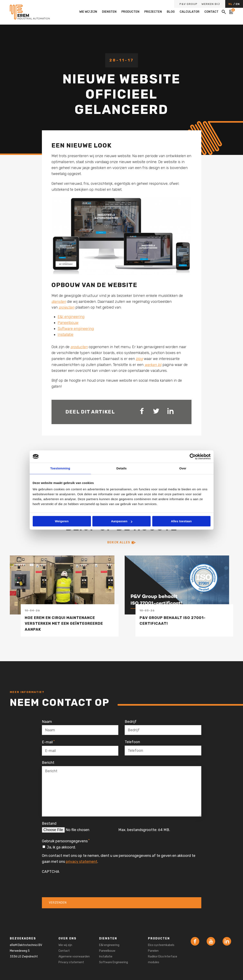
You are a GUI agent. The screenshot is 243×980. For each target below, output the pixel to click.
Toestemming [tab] (60, 468)
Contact (211, 12)
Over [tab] (183, 468)
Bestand (49, 823)
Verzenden (58, 903)
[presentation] (73, 883)
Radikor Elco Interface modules (163, 959)
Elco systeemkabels (161, 945)
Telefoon (132, 742)
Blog (171, 12)
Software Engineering (114, 962)
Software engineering (76, 329)
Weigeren (62, 521)
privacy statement (82, 862)
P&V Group (188, 4)
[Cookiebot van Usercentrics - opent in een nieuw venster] (193, 457)
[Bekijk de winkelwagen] (231, 12)
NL (231, 4)
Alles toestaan (181, 521)
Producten (130, 12)
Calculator (190, 12)
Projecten (153, 12)
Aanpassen (122, 521)
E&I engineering (71, 317)
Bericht (48, 763)
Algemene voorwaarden (74, 957)
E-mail (48, 742)
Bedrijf (131, 722)
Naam (47, 722)
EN (238, 4)
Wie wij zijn (88, 12)
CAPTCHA (51, 872)
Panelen (153, 951)
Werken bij (211, 4)
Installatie (66, 335)
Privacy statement (71, 962)
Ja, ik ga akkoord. (61, 847)
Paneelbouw (68, 323)
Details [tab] (122, 468)
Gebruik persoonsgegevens (66, 841)
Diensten (109, 12)
